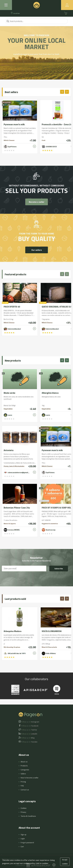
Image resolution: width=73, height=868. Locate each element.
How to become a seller (30, 778)
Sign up (23, 835)
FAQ (22, 786)
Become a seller (37, 202)
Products (24, 766)
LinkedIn (29, 734)
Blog (28, 738)
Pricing (23, 782)
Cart (22, 847)
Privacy (23, 812)
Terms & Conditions (28, 816)
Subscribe (59, 569)
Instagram (30, 722)
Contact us (25, 790)
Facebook (30, 726)
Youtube (29, 742)
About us (24, 762)
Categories (25, 770)
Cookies (24, 808)
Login (23, 839)
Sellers (23, 774)
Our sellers (37, 250)
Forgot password (27, 843)
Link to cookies (42, 863)
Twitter (29, 730)
